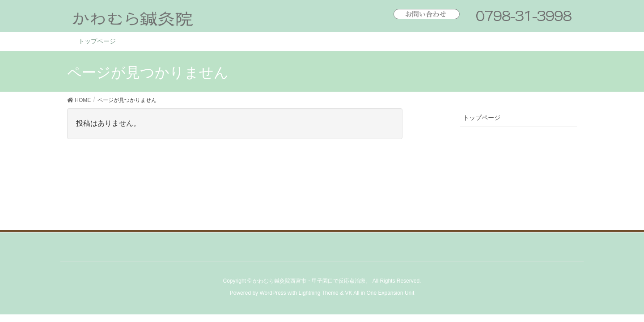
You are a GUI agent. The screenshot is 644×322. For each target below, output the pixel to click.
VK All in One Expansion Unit (379, 293)
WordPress (273, 293)
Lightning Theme (319, 293)
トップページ (482, 118)
